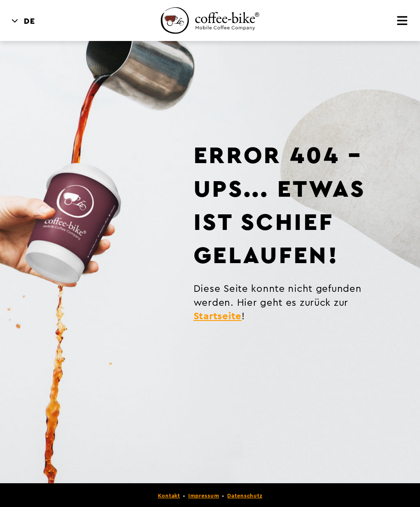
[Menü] (403, 22)
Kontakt (169, 496)
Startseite (218, 316)
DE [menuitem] (30, 21)
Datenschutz (245, 496)
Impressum (204, 496)
